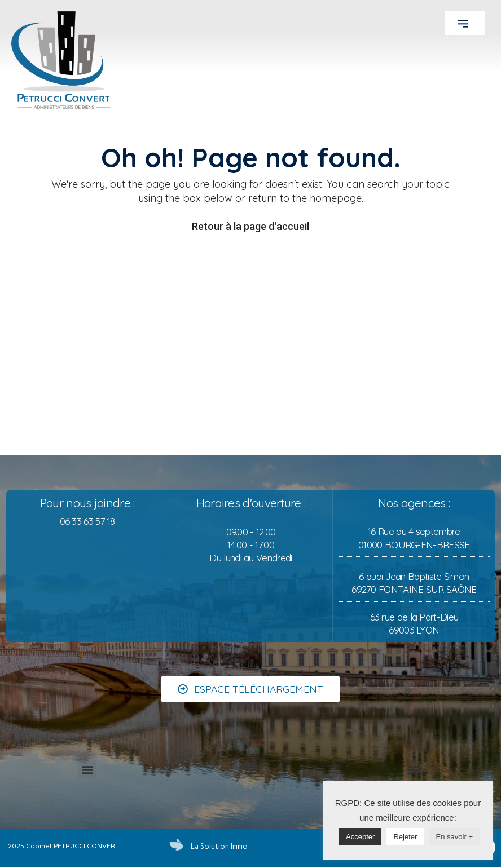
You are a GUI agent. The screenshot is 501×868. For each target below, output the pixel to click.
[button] (465, 23)
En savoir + (454, 837)
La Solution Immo (218, 846)
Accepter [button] (360, 837)
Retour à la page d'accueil (250, 226)
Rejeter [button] (405, 837)
